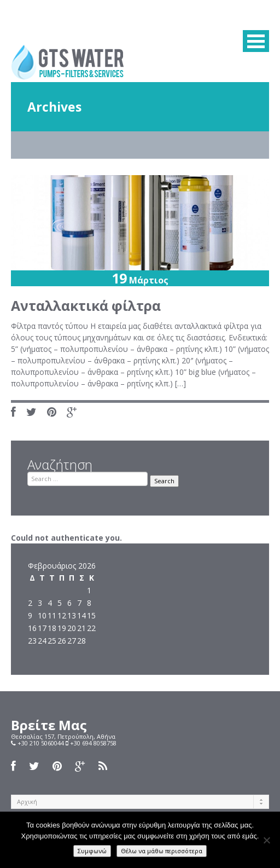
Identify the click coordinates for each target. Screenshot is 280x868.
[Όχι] (266, 840)
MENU (256, 41)
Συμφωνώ (92, 851)
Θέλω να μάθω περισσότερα (162, 851)
